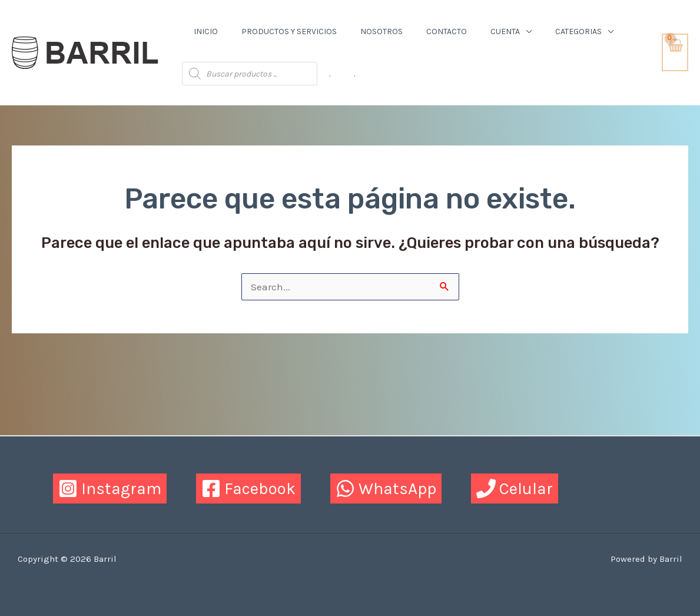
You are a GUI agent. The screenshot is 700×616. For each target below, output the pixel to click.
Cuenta (505, 32)
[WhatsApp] (386, 489)
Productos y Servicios (289, 32)
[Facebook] (248, 489)
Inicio (206, 32)
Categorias (578, 32)
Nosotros (381, 32)
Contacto (447, 32)
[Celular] (515, 489)
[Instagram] (110, 489)
